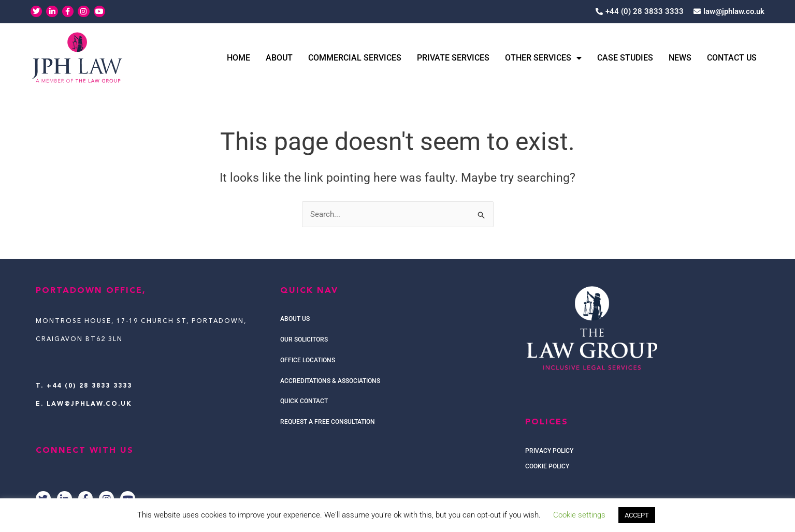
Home (238, 58)
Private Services (453, 58)
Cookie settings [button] (579, 515)
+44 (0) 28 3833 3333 (89, 386)
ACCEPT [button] (637, 515)
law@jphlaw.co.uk (89, 404)
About (279, 58)
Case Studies (625, 58)
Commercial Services (355, 58)
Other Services (543, 58)
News (680, 58)
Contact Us (732, 58)
